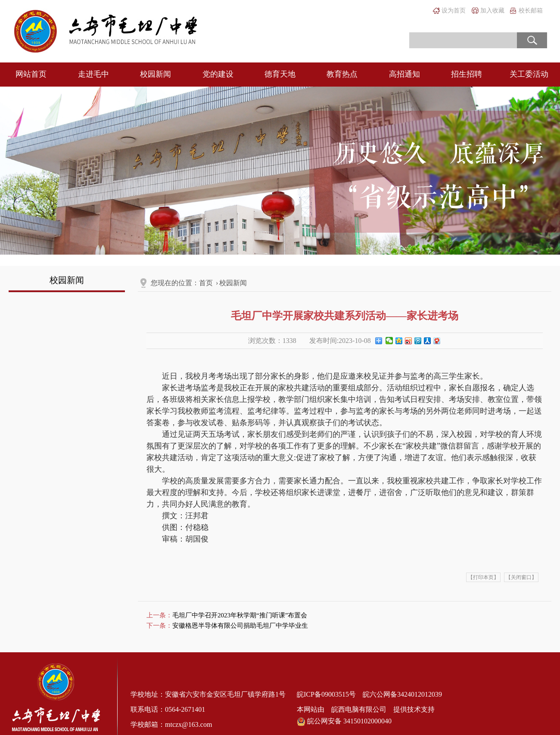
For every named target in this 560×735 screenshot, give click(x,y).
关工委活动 (529, 74)
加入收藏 (492, 11)
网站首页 (31, 74)
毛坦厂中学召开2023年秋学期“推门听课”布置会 (240, 615)
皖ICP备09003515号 (326, 694)
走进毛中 (93, 74)
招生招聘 (467, 74)
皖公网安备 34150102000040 (344, 721)
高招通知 (404, 74)
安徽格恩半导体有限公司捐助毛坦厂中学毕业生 (240, 626)
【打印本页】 (483, 577)
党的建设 (218, 74)
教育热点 (342, 74)
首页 (206, 283)
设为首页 (454, 11)
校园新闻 (156, 74)
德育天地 (280, 74)
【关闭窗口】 (521, 577)
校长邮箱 (531, 11)
